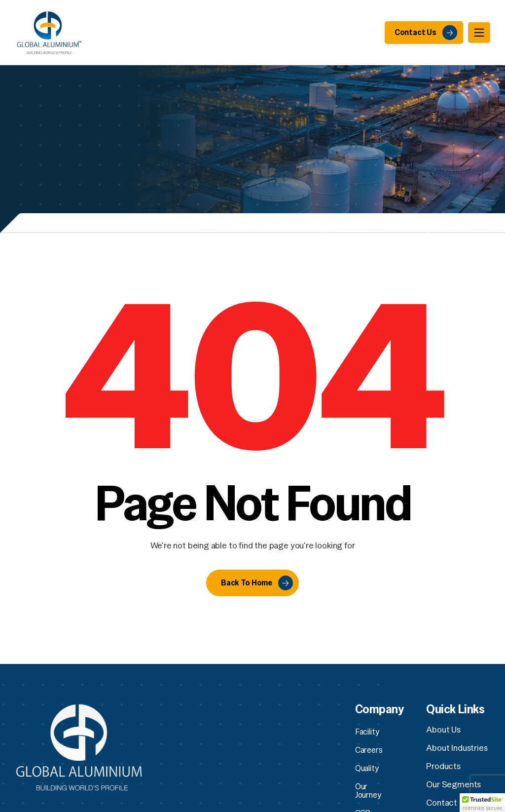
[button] (482, 803)
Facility (367, 732)
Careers (369, 750)
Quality (367, 768)
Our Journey (376, 786)
